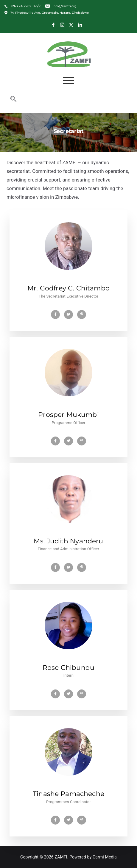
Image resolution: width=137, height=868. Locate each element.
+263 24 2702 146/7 (23, 6)
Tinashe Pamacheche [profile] (68, 794)
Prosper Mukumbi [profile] (68, 415)
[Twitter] (68, 315)
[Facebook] (53, 25)
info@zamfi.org (61, 6)
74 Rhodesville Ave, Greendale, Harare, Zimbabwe (47, 13)
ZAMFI (61, 857)
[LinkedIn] (80, 25)
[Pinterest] (82, 315)
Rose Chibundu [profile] (68, 668)
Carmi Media (105, 857)
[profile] (68, 280)
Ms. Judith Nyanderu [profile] (68, 541)
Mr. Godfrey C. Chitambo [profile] (68, 288)
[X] (71, 25)
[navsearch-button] (13, 100)
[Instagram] (62, 25)
